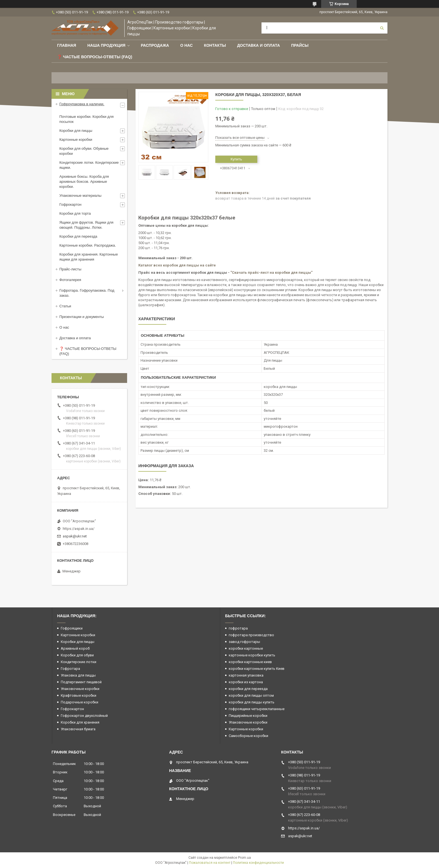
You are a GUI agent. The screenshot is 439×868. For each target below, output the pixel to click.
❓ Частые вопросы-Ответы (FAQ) (95, 57)
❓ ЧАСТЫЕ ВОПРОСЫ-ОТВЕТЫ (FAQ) (88, 351)
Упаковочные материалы (80, 196)
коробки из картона (246, 682)
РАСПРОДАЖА (155, 45)
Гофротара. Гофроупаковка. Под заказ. (87, 293)
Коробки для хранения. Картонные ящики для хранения (89, 257)
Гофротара (70, 669)
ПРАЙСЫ (300, 45)
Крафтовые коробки (79, 695)
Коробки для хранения (80, 722)
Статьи (65, 306)
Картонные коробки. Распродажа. (88, 245)
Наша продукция (106, 45)
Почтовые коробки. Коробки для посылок (87, 119)
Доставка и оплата (259, 45)
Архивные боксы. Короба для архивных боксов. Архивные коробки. (84, 182)
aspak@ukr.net (75, 536)
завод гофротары (244, 642)
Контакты (215, 45)
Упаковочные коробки (80, 689)
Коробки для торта (75, 213)
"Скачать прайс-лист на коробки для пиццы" (271, 272)
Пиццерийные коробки (248, 716)
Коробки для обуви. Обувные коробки (84, 151)
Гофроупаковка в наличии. (82, 104)
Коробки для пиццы (76, 131)
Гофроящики (72, 628)
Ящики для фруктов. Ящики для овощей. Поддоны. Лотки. (86, 225)
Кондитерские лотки (79, 662)
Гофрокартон (70, 204)
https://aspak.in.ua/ (79, 529)
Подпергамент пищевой (81, 682)
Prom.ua (244, 858)
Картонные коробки (76, 140)
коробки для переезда (248, 689)
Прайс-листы (70, 269)
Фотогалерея (70, 280)
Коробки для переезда (78, 236)
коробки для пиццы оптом (251, 695)
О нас (187, 45)
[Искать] (382, 28)
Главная (67, 45)
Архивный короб (75, 648)
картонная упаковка (246, 675)
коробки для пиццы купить (252, 702)
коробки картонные (246, 648)
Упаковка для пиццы (78, 675)
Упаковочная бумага (78, 729)
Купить (236, 159)
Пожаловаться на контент (210, 863)
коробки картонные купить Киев (257, 669)
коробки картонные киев (250, 662)
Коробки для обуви (77, 655)
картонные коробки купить (252, 655)
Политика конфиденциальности (258, 863)
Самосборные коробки (248, 736)
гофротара (238, 628)
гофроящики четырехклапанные (257, 709)
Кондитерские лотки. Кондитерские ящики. (89, 165)
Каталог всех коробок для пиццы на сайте (177, 265)
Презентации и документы (82, 317)
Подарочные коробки (80, 702)
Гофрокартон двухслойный (84, 716)
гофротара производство (251, 635)
